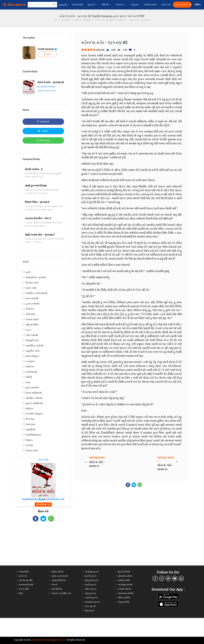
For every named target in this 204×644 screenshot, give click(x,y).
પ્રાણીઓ (30, 430)
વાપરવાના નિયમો (26, 585)
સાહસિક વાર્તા (33, 351)
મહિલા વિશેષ (32, 325)
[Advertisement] (43, 546)
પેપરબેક (121, 5)
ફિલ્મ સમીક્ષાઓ (34, 393)
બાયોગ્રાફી (31, 372)
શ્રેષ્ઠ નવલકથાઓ (60, 576)
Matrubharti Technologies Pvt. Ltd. (49, 640)
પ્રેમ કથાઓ (32, 335)
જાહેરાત (135, 5)
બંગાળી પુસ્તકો (91, 598)
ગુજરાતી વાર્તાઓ (125, 576)
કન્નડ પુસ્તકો (90, 606)
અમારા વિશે (77, 5)
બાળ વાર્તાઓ (32, 298)
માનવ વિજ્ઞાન (32, 356)
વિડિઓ (106, 5)
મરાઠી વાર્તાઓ (124, 580)
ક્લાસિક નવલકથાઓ (36, 293)
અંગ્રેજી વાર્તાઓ (125, 585)
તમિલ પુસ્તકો (91, 589)
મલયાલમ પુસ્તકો (92, 602)
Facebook (43, 122)
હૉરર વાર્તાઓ (32, 388)
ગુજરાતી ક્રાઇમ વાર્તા (46, 91)
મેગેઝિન (30, 309)
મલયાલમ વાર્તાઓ (126, 593)
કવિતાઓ (30, 314)
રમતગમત (31, 424)
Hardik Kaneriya (47, 49)
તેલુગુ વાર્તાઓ (124, 602)
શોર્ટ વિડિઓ (57, 589)
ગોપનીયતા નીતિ (26, 580)
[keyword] (42, 5)
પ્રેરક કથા (31, 288)
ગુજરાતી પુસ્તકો (92, 580)
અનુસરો (47, 54)
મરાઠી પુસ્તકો (91, 585)
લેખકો (55, 585)
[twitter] (168, 578)
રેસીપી (29, 377)
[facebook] (155, 578)
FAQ (21, 593)
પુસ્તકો (92, 5)
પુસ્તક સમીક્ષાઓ (34, 403)
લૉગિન (198, 5)
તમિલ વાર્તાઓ (124, 598)
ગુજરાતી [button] (64, 5)
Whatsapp (43, 140)
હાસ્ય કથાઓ (32, 304)
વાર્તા (28, 272)
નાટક (28, 330)
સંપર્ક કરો (166, 5)
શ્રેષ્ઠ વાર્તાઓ (57, 572)
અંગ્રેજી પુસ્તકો (92, 572)
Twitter (43, 131)
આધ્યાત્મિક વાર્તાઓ (36, 277)
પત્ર (28, 382)
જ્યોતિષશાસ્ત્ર (33, 435)
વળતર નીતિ (24, 589)
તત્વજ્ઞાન (30, 361)
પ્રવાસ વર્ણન (32, 319)
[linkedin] (181, 578)
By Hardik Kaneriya (46, 87)
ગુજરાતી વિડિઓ (59, 580)
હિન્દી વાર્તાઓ (124, 572)
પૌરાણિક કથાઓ (34, 398)
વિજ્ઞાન (29, 440)
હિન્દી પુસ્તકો (91, 576)
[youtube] (175, 578)
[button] (54, 5)
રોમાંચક (30, 409)
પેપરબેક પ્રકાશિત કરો (61, 593)
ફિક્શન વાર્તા (32, 283)
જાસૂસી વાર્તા (32, 340)
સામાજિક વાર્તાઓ (35, 346)
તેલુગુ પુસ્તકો (90, 593)
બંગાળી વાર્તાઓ (124, 589)
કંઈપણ (29, 445)
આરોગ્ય (30, 367)
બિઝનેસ (30, 419)
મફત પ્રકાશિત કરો (183, 5)
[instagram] (162, 578)
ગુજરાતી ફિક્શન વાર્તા (55, 499)
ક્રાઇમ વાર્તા (32, 450)
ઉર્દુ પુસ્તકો (90, 611)
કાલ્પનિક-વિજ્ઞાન (34, 414)
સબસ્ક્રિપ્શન (150, 5)
